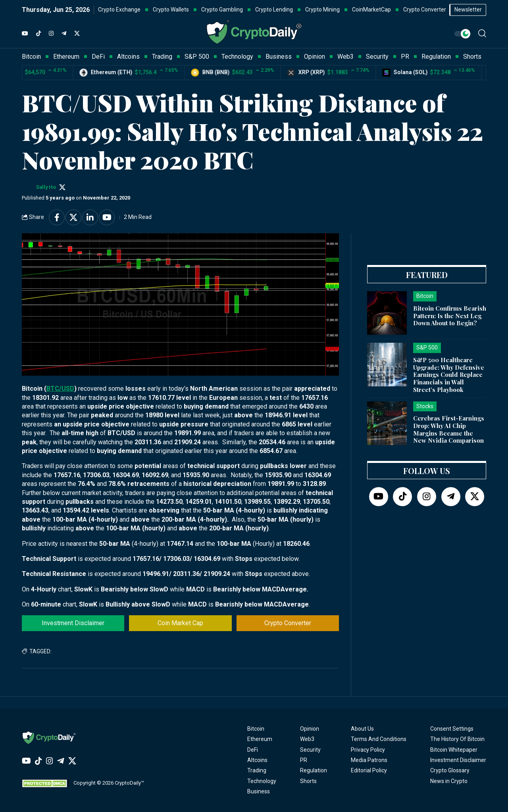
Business (259, 791)
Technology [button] (237, 57)
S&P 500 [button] (197, 57)
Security (310, 750)
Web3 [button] (345, 57)
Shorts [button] (472, 57)
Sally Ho (46, 187)
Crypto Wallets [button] (171, 10)
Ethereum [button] (66, 57)
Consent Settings (452, 729)
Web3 (307, 739)
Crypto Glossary (450, 770)
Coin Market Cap (180, 623)
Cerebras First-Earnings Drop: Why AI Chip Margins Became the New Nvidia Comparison (449, 429)
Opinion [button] (315, 57)
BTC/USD (60, 389)
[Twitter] (77, 34)
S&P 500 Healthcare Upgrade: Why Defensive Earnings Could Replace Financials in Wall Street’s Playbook (449, 375)
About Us (362, 729)
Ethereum (260, 739)
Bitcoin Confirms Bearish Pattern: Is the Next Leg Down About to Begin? (450, 316)
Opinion (310, 729)
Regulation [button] (436, 57)
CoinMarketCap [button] (371, 10)
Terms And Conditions (379, 739)
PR (304, 760)
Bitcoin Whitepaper (454, 750)
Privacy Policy (368, 750)
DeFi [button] (98, 57)
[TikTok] (38, 34)
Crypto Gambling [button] (222, 10)
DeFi (253, 750)
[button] (482, 33)
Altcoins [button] (128, 57)
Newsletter (468, 10)
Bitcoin (256, 729)
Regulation (314, 770)
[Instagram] (51, 34)
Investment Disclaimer (73, 623)
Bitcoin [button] (31, 57)
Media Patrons (369, 760)
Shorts (308, 781)
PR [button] (405, 57)
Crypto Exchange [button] (119, 10)
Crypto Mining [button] (322, 10)
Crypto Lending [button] (274, 10)
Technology (262, 781)
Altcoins (257, 760)
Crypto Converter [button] (425, 10)
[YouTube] (25, 34)
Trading (257, 770)
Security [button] (377, 57)
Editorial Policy (369, 770)
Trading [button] (162, 57)
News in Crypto (449, 781)
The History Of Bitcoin (457, 739)
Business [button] (279, 57)
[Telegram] (64, 34)
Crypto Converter (288, 623)
